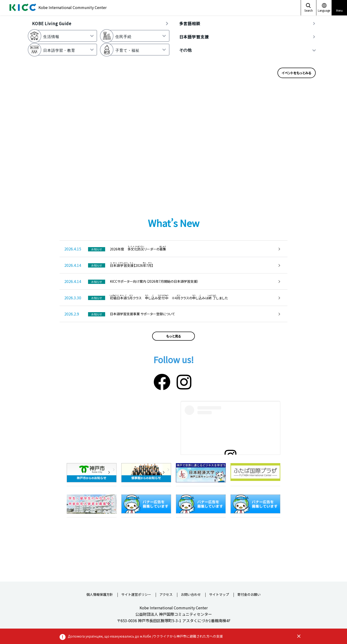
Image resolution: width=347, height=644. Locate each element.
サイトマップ (219, 595)
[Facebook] (162, 381)
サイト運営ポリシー (136, 595)
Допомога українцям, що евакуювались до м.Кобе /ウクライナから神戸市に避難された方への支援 (145, 636)
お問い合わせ (191, 595)
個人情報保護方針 (100, 595)
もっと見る (174, 336)
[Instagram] (184, 381)
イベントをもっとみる (297, 73)
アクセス (166, 595)
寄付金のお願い (249, 595)
